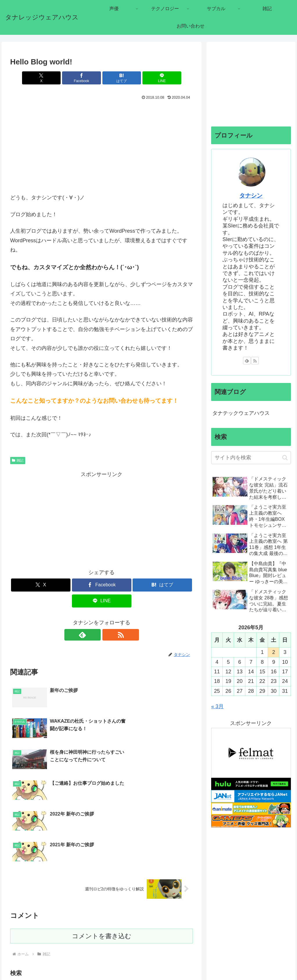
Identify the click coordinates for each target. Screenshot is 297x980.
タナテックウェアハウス (241, 413)
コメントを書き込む (102, 859)
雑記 (18, 460)
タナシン (251, 196)
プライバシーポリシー (271, 962)
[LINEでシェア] (148, 78)
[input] (102, 913)
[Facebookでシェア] (86, 78)
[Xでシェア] (56, 78)
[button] (187, 913)
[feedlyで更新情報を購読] (95, 635)
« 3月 (217, 706)
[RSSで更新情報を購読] (108, 635)
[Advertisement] (102, 145)
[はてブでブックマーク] (117, 78)
